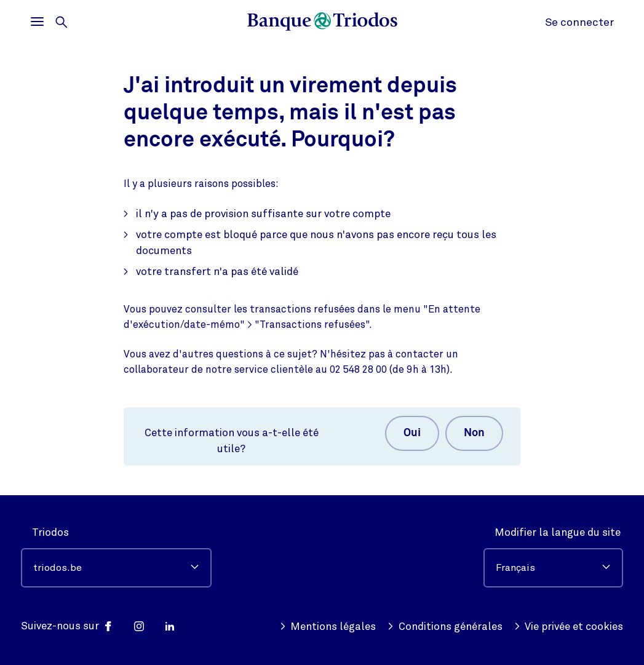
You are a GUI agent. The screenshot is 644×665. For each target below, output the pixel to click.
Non (474, 433)
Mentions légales (328, 627)
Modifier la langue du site (558, 532)
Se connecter (579, 22)
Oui (412, 433)
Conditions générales (445, 627)
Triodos (50, 532)
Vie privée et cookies (569, 627)
